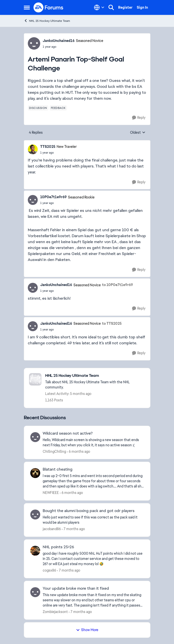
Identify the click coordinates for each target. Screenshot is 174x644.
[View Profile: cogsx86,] (35, 551)
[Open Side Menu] (27, 7)
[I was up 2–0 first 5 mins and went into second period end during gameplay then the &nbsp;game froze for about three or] (93, 481)
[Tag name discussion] (38, 108)
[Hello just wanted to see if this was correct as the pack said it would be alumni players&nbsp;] (93, 520)
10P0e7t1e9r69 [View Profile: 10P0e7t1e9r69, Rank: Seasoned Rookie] (53, 197)
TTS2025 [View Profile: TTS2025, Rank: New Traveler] (48, 147)
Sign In (142, 7)
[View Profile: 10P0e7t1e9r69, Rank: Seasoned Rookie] (33, 200)
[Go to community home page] (49, 7)
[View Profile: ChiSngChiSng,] (35, 437)
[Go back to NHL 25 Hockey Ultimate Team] (95, 376)
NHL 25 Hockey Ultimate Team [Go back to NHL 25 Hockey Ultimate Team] (47, 21)
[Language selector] (99, 7)
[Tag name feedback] (58, 108)
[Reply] (139, 118)
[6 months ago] (79, 451)
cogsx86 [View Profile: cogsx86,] (49, 570)
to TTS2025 (112, 323)
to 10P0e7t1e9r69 (118, 285)
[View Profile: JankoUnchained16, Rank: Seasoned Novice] (34, 43)
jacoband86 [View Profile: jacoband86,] (52, 529)
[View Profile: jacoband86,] (35, 515)
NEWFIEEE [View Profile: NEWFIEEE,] (51, 493)
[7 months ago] (73, 529)
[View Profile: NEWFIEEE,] (35, 473)
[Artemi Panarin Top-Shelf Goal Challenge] (58, 153)
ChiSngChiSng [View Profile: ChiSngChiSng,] (54, 451)
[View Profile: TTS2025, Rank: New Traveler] (33, 149)
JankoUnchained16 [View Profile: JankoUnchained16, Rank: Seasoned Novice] (59, 41)
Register (125, 7)
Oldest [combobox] (138, 133)
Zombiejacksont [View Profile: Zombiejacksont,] (55, 612)
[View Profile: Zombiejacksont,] (35, 592)
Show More (87, 630)
